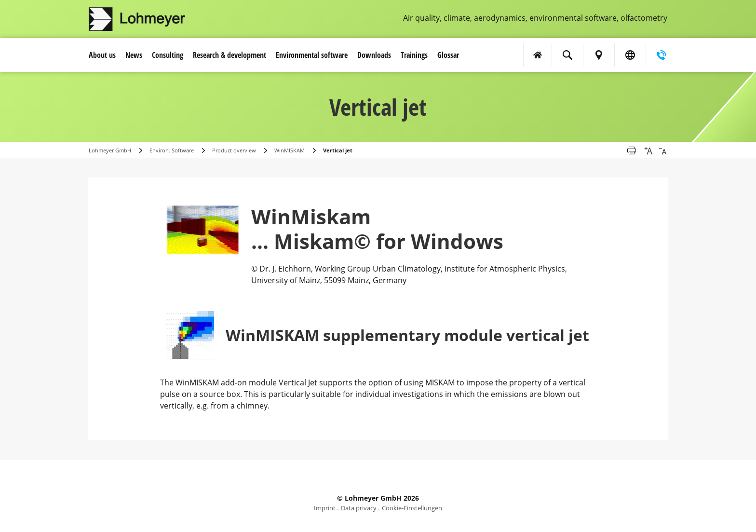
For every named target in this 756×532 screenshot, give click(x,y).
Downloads (374, 55)
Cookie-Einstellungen (412, 508)
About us (102, 55)
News (134, 55)
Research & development (229, 55)
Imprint (325, 508)
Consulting (168, 55)
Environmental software (312, 55)
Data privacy (359, 508)
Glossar (448, 55)
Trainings (414, 55)
